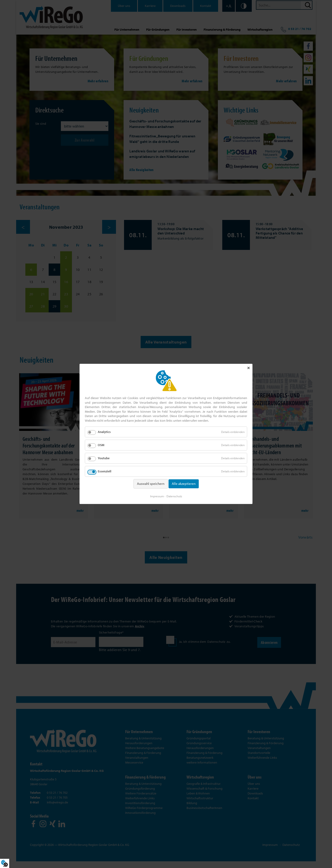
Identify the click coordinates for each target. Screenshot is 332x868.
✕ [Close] (248, 369)
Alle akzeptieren (184, 484)
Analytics (104, 433)
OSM (101, 446)
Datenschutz (174, 496)
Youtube (104, 459)
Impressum (157, 496)
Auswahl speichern (151, 484)
